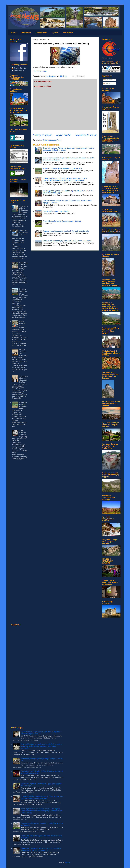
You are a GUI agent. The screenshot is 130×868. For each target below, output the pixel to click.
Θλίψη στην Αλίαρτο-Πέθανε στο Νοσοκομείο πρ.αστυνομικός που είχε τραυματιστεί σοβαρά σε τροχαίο (20, 212)
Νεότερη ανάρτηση (43, 135)
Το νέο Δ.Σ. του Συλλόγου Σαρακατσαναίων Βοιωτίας (62, 221)
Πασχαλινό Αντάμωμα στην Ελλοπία (56, 211)
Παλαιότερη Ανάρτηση (86, 135)
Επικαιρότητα (26, 33)
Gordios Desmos (20, 68)
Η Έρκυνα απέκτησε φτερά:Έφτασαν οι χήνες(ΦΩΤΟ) (62, 168)
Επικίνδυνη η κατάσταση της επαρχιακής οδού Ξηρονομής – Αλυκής (67, 241)
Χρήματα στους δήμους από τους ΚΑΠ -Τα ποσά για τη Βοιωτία (66, 231)
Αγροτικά (55, 33)
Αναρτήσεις (108, 80)
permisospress (19, 71)
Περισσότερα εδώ (40, 71)
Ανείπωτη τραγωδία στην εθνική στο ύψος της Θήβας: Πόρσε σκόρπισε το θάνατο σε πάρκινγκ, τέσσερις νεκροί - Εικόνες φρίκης (42, 811)
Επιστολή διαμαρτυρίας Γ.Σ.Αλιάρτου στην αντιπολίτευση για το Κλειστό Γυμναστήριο (20, 295)
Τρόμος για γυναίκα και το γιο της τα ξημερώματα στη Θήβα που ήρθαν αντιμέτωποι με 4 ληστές (20, 237)
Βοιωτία (13, 33)
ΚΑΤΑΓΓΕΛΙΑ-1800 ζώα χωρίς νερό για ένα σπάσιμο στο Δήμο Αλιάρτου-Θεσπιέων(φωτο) (20, 269)
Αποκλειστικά (68, 33)
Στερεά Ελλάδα (41, 33)
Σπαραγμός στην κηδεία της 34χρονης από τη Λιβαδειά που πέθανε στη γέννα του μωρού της (41, 849)
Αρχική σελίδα (63, 135)
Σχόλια (107, 83)
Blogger (68, 862)
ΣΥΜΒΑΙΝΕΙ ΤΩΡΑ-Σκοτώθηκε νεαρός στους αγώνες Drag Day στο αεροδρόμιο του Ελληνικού (42, 797)
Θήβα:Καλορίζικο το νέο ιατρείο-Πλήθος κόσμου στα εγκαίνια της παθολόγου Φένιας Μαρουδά (20, 382)
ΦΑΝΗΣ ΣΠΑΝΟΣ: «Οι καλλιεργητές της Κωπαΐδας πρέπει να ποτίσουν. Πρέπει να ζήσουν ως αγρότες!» (19, 357)
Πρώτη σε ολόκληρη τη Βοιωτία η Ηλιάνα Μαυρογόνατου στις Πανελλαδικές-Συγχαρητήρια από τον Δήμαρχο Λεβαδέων (65, 179)
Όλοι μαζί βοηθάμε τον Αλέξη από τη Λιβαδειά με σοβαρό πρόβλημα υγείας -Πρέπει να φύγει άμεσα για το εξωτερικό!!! (42, 746)
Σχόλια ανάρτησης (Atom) (52, 140)
